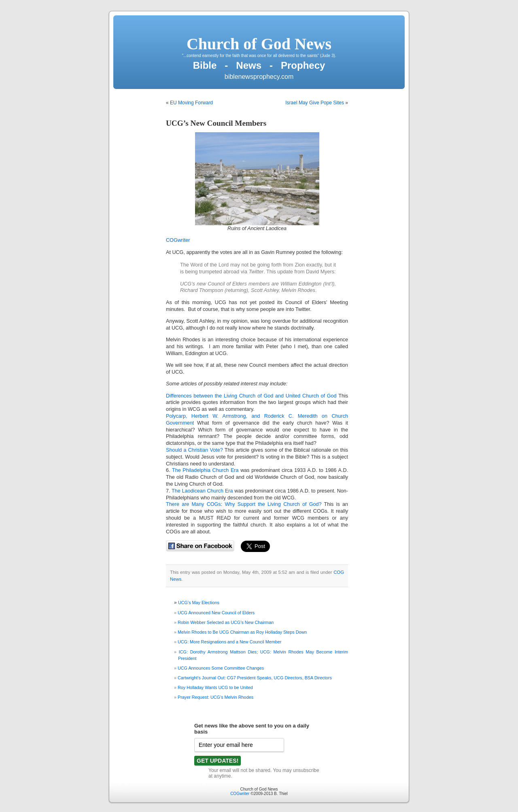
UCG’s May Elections (199, 603)
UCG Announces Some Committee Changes (221, 668)
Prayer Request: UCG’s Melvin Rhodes (215, 697)
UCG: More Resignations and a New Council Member (229, 642)
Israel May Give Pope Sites (315, 103)
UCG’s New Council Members (216, 123)
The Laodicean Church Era (203, 491)
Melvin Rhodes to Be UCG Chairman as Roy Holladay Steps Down (242, 632)
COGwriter (178, 240)
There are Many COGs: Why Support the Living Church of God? (244, 504)
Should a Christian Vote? (194, 450)
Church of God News (259, 44)
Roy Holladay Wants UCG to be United (215, 687)
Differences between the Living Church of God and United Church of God (251, 396)
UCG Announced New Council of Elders (216, 613)
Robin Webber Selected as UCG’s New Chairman (226, 622)
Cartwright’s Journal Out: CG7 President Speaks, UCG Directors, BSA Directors (255, 678)
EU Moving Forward (191, 103)
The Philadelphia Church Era (205, 470)
